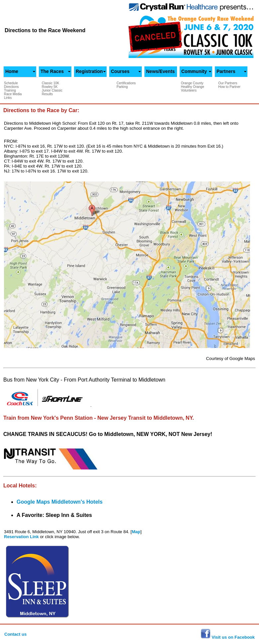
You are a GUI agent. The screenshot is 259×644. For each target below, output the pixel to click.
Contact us (15, 634)
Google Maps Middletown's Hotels (60, 502)
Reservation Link (22, 537)
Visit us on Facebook (233, 637)
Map (136, 532)
